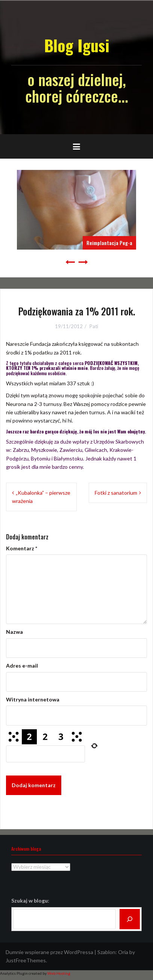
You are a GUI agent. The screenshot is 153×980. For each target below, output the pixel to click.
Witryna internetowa (33, 699)
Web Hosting (59, 973)
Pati (94, 326)
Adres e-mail (22, 666)
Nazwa (14, 632)
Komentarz (22, 548)
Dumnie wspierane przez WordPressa (49, 952)
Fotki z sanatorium (116, 493)
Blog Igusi (77, 45)
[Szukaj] (130, 919)
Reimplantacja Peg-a (109, 243)
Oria (123, 952)
